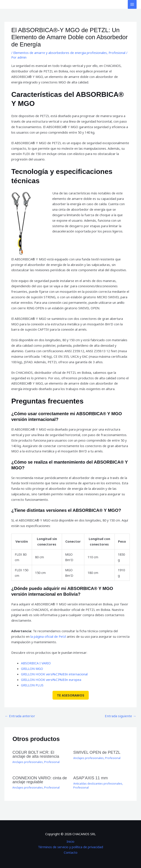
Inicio (70, 841)
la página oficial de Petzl (48, 636)
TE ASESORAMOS (71, 695)
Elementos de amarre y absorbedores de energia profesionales (60, 53)
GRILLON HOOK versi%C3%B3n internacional (54, 674)
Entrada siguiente (121, 716)
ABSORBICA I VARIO (36, 663)
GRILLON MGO (32, 669)
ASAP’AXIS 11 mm (90, 778)
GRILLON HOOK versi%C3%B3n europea (51, 679)
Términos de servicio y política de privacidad (70, 847)
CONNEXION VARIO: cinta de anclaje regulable (39, 780)
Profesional (117, 53)
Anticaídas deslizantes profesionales (98, 783)
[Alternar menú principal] (132, 4)
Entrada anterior (19, 716)
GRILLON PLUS (32, 685)
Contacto (71, 852)
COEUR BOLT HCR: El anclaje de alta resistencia (40, 754)
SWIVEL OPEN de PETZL (97, 752)
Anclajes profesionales (28, 762)
